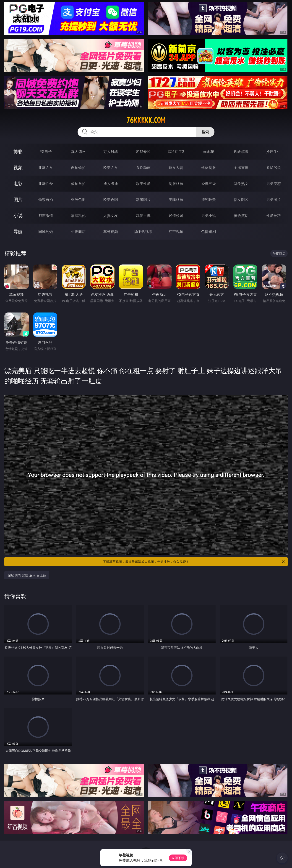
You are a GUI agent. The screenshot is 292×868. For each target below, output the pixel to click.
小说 (18, 215)
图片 (18, 199)
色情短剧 (209, 232)
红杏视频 (176, 232)
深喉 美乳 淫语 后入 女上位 (27, 575)
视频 (18, 167)
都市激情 (46, 216)
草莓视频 (111, 232)
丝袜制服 (209, 168)
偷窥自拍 (46, 200)
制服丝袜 (176, 184)
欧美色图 (111, 200)
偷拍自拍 (78, 184)
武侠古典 (143, 216)
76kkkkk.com (146, 120)
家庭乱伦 (78, 216)
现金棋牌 (241, 152)
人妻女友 (111, 216)
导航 (18, 231)
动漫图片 (143, 200)
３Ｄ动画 (143, 168)
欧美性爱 (143, 184)
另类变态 (274, 184)
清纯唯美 (209, 200)
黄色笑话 (241, 216)
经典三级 (209, 184)
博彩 (18, 151)
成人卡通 (111, 184)
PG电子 (46, 152)
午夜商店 (78, 232)
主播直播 (241, 168)
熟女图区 (241, 200)
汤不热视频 (143, 232)
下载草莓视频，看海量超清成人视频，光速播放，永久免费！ (194, 562)
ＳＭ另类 (274, 168)
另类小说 (209, 216)
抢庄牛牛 (274, 152)
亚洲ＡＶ (46, 168)
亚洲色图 (78, 200)
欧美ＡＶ (111, 168)
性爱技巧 (274, 216)
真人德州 (78, 152)
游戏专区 (143, 152)
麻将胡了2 (176, 152)
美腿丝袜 (176, 200)
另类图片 (274, 200)
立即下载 (178, 858)
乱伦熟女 (241, 184)
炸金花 (209, 152)
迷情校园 (176, 216)
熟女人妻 (176, 168)
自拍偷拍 (78, 168)
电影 (18, 183)
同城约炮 (46, 232)
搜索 (205, 132)
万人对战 (111, 152)
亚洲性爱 (46, 184)
